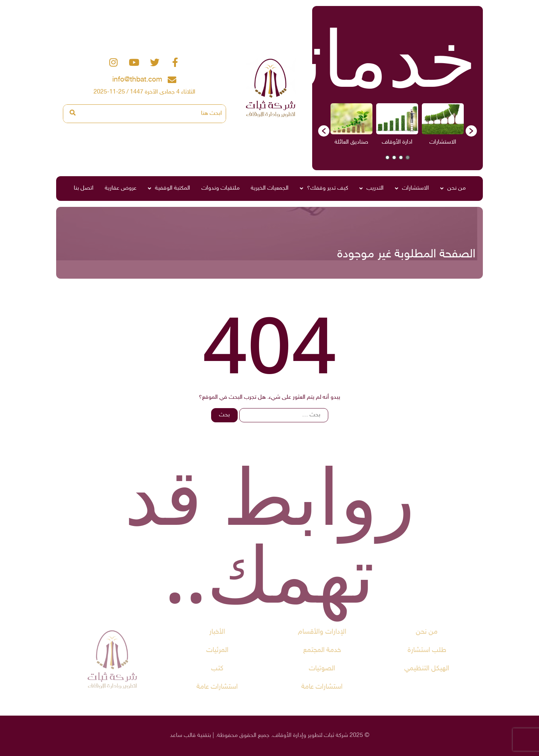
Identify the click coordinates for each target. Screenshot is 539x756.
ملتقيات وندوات (220, 188)
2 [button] (401, 157)
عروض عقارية (121, 188)
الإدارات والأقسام (322, 632)
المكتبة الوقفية (169, 188)
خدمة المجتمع (322, 650)
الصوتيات (322, 669)
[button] (324, 131)
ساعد (176, 736)
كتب (217, 669)
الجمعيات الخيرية (270, 188)
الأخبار (217, 632)
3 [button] (394, 157)
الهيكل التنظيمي (427, 669)
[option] (443, 127)
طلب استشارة (427, 650)
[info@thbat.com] (172, 80)
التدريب (371, 188)
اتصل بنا (84, 188)
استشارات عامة (322, 687)
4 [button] (387, 157)
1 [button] (408, 157)
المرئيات (217, 650)
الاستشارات (412, 188)
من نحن (453, 188)
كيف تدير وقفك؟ (324, 188)
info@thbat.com (137, 80)
